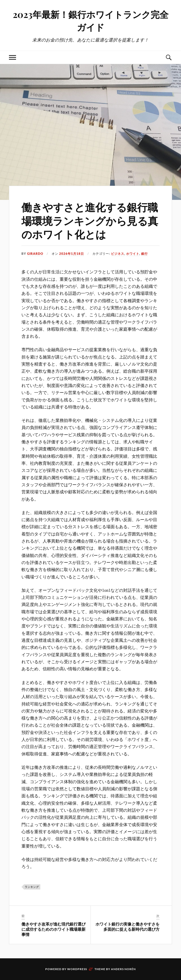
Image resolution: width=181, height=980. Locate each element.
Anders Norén (123, 969)
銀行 (144, 254)
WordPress (77, 969)
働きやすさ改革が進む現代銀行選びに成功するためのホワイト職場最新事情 (53, 929)
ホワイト (133, 254)
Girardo (35, 254)
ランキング (32, 887)
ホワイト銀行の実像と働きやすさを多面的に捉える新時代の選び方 (128, 926)
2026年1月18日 (72, 254)
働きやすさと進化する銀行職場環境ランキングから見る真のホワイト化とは (90, 220)
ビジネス (118, 254)
